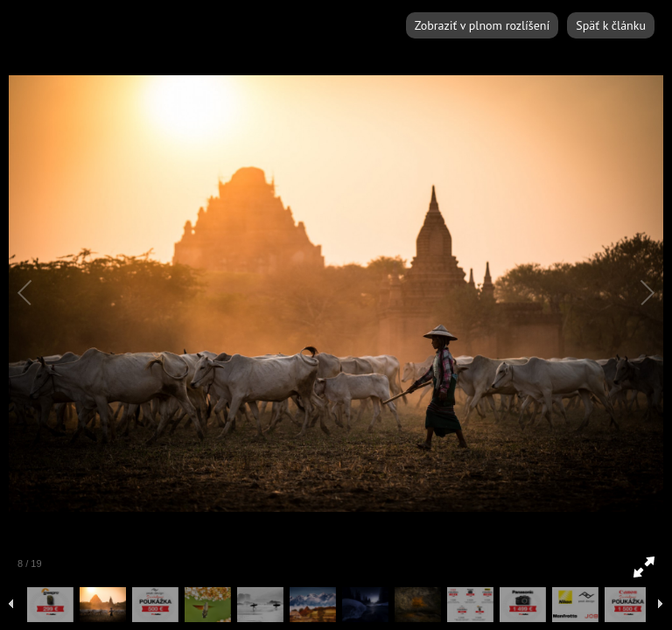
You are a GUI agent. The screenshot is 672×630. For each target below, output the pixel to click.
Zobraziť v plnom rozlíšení (482, 25)
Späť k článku (611, 25)
